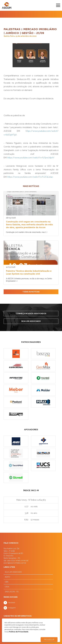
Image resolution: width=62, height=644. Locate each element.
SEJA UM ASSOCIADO (13, 572)
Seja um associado (31, 321)
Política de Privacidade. (19, 632)
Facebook (12, 603)
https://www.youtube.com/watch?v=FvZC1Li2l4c (30, 177)
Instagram (12, 608)
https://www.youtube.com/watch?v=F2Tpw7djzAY (31, 158)
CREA (7, 587)
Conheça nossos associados (31, 314)
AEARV (8, 577)
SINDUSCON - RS (12, 592)
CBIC (7, 582)
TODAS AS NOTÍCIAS (31, 292)
